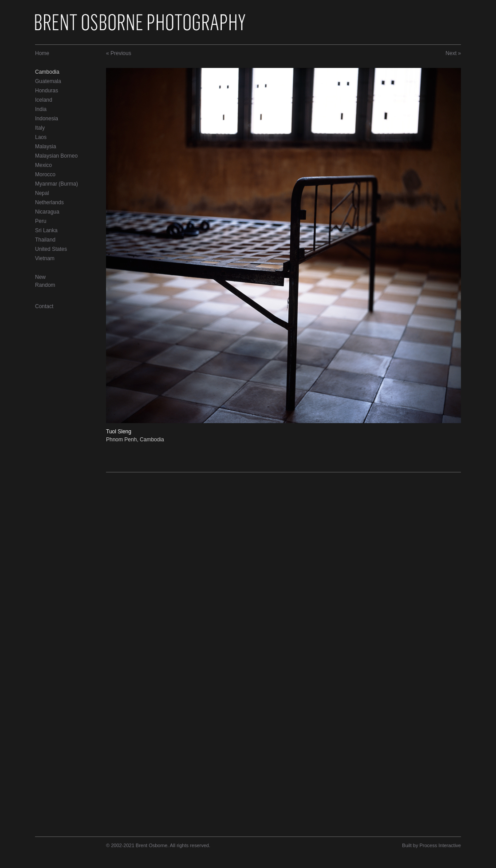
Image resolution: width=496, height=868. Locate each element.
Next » (453, 53)
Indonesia (47, 119)
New (40, 277)
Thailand (45, 240)
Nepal (42, 193)
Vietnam (45, 258)
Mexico (43, 165)
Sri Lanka (46, 230)
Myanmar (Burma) (57, 184)
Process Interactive (440, 845)
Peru (41, 221)
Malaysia (45, 147)
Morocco (45, 174)
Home (42, 53)
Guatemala (48, 81)
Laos (41, 137)
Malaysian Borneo (56, 156)
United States (51, 249)
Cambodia (47, 72)
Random (45, 285)
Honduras (47, 91)
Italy (40, 128)
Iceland (44, 100)
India (41, 109)
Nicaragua (47, 212)
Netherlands (49, 202)
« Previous (119, 53)
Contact (44, 306)
